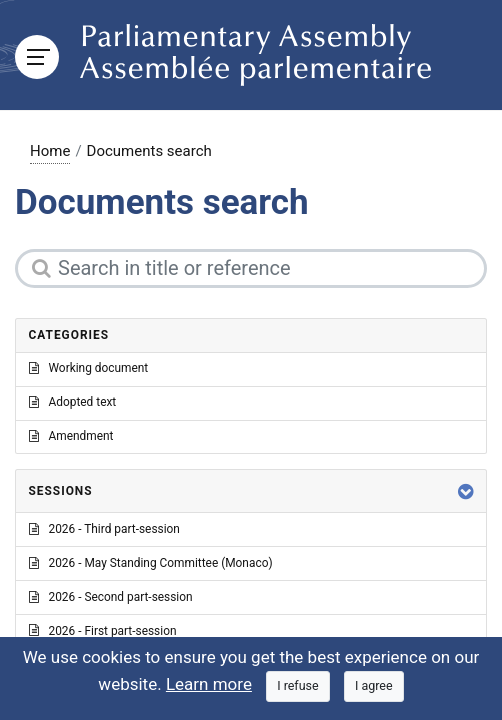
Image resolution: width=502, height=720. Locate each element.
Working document (89, 368)
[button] (466, 491)
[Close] (298, 686)
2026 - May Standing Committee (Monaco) (151, 563)
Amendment (71, 436)
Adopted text (73, 402)
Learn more (209, 684)
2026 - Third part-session (104, 529)
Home (50, 151)
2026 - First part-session (103, 631)
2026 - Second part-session (111, 597)
